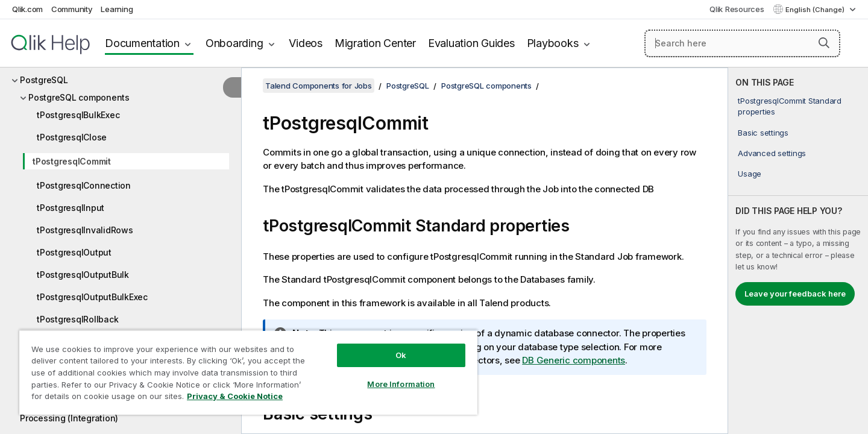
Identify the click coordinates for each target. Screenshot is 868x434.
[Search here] (742, 43)
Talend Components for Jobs (319, 86)
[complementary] (798, 251)
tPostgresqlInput (71, 208)
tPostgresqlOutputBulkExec (92, 297)
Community (72, 9)
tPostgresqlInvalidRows (85, 230)
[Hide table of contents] (232, 87)
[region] (248, 372)
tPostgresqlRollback (77, 319)
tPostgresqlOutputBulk (83, 275)
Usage (750, 174)
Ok (401, 355)
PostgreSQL (44, 80)
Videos (306, 43)
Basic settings (763, 133)
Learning (117, 9)
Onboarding (234, 43)
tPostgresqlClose (72, 137)
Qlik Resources (737, 9)
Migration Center (375, 43)
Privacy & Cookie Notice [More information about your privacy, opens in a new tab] (235, 396)
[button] (824, 43)
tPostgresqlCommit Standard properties (790, 106)
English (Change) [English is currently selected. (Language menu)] (816, 10)
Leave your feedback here (795, 294)
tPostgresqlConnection (84, 185)
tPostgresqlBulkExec (78, 115)
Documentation (142, 43)
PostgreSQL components (79, 97)
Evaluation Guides (471, 43)
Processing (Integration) (69, 418)
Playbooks (553, 43)
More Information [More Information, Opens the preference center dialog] (401, 384)
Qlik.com (27, 9)
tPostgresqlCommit (72, 161)
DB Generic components (574, 360)
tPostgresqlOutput (74, 252)
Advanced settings (772, 153)
